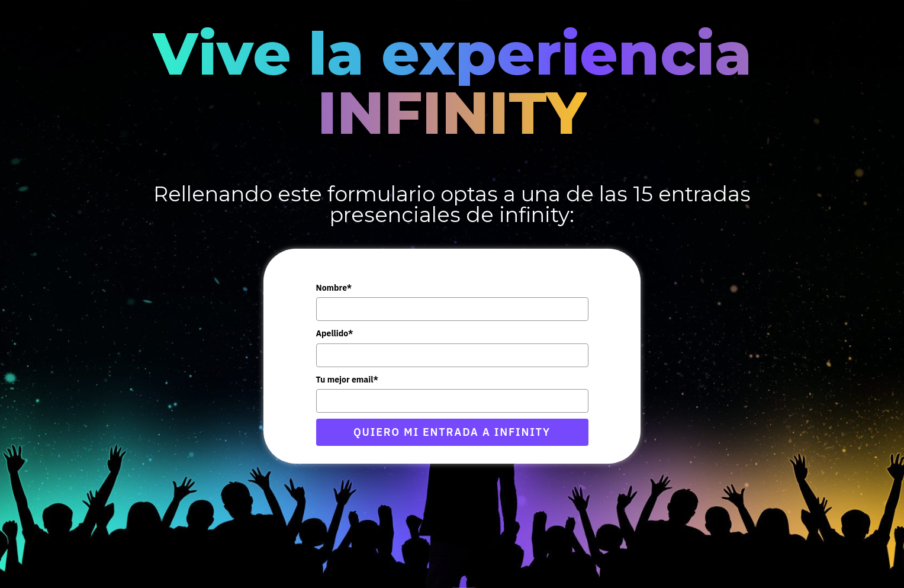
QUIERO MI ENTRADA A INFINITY (452, 432)
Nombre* (334, 288)
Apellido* (335, 333)
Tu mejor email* (347, 380)
